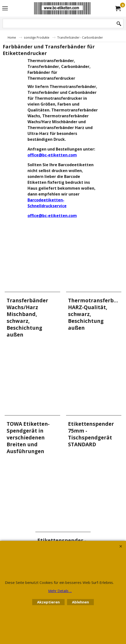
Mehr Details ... (60, 591)
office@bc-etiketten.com (52, 155)
